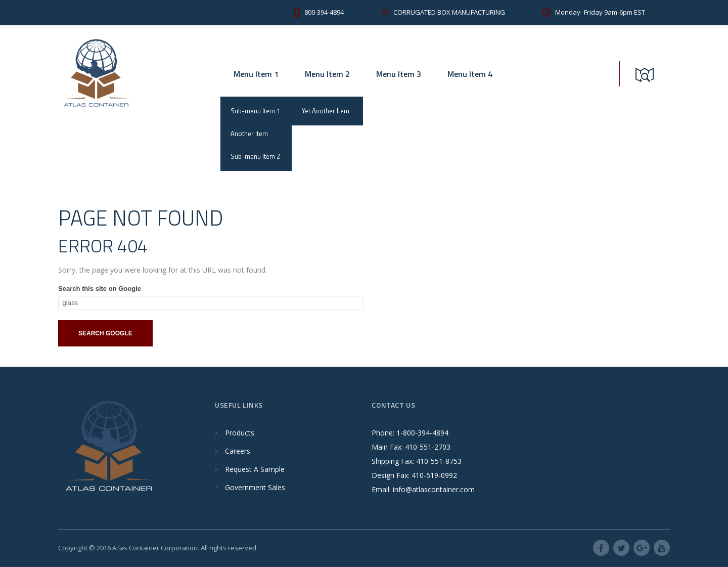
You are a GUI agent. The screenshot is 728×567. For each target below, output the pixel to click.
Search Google (105, 333)
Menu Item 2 (327, 74)
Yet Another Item (326, 111)
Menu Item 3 (399, 74)
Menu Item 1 (256, 74)
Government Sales (255, 487)
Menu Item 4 (470, 74)
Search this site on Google (100, 289)
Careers (238, 451)
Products (240, 433)
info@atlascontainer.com (434, 489)
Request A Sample (255, 469)
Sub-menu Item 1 (255, 111)
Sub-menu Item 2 (255, 156)
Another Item (249, 134)
